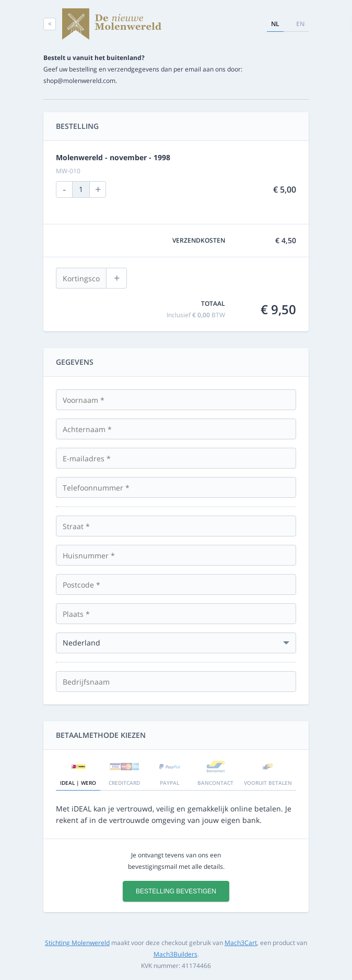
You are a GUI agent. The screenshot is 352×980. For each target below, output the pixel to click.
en (300, 24)
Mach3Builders (175, 954)
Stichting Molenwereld (77, 943)
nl (275, 24)
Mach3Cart (241, 943)
